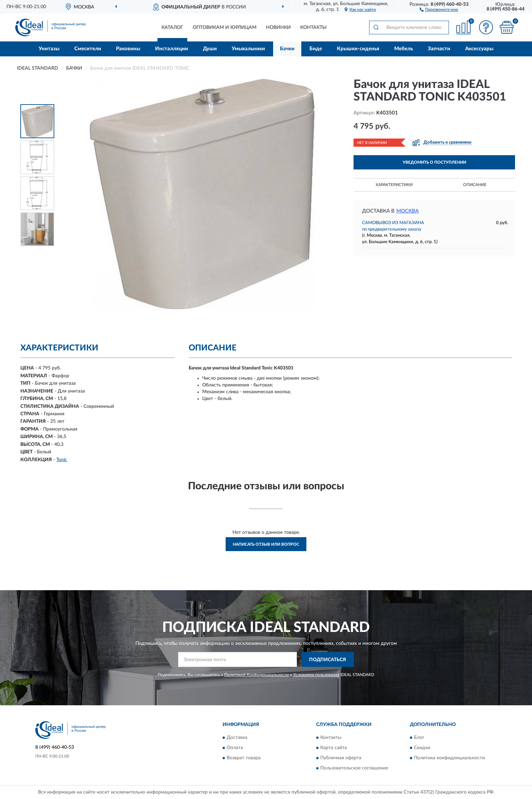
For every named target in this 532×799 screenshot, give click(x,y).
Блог (419, 738)
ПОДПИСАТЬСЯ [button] (328, 660)
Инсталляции (172, 49)
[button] (439, 9)
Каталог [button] (172, 28)
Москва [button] (407, 211)
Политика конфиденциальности (449, 758)
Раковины (128, 49)
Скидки (422, 748)
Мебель (404, 49)
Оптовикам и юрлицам (225, 28)
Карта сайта (334, 748)
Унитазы (49, 49)
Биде (316, 49)
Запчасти (439, 49)
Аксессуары (479, 49)
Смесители (88, 49)
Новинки (278, 28)
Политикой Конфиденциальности (256, 675)
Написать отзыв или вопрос (266, 544)
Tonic (62, 460)
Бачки (287, 49)
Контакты (313, 28)
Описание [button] (475, 185)
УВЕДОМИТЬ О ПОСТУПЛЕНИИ (434, 162)
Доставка (237, 738)
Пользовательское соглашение (354, 768)
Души (210, 49)
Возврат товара (244, 758)
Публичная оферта (341, 758)
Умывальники (248, 49)
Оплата (235, 748)
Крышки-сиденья (358, 49)
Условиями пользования (316, 675)
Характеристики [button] (394, 185)
